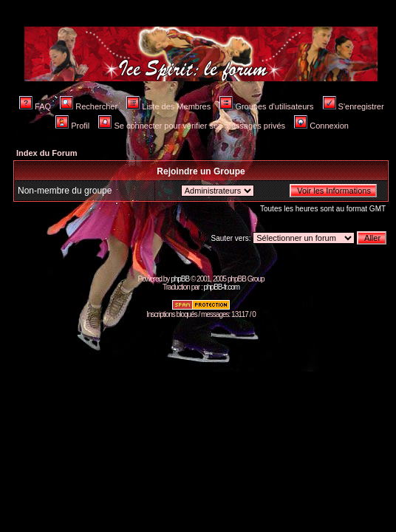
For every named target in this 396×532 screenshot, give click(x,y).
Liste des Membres (168, 106)
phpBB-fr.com (221, 287)
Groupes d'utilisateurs (266, 106)
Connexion (321, 126)
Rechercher (89, 106)
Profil (72, 126)
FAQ (35, 106)
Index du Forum (47, 153)
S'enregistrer (354, 106)
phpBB (180, 279)
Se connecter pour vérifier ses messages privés (192, 126)
